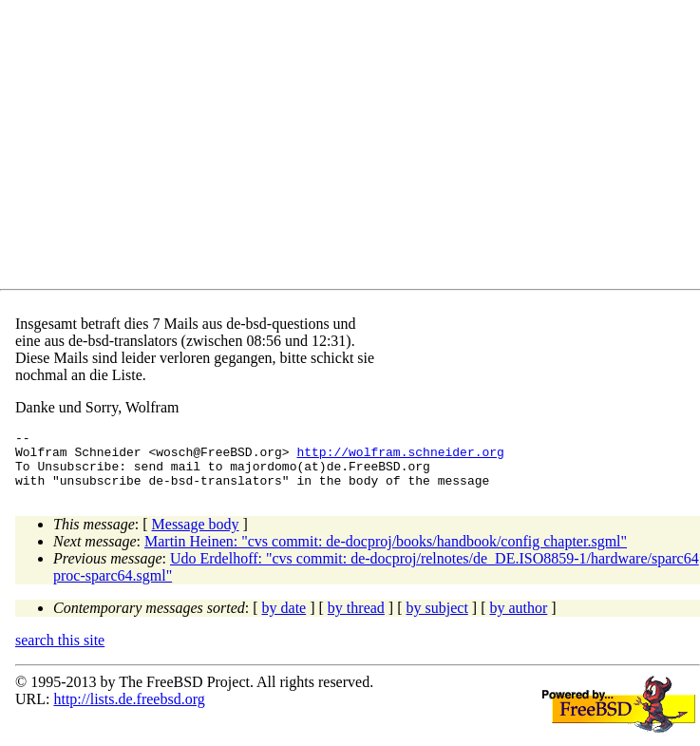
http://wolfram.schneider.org (400, 457)
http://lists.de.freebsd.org (129, 710)
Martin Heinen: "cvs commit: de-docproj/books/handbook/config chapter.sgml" (386, 553)
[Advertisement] (358, 148)
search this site (60, 651)
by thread (356, 619)
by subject (437, 619)
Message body (196, 536)
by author (518, 619)
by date (284, 619)
